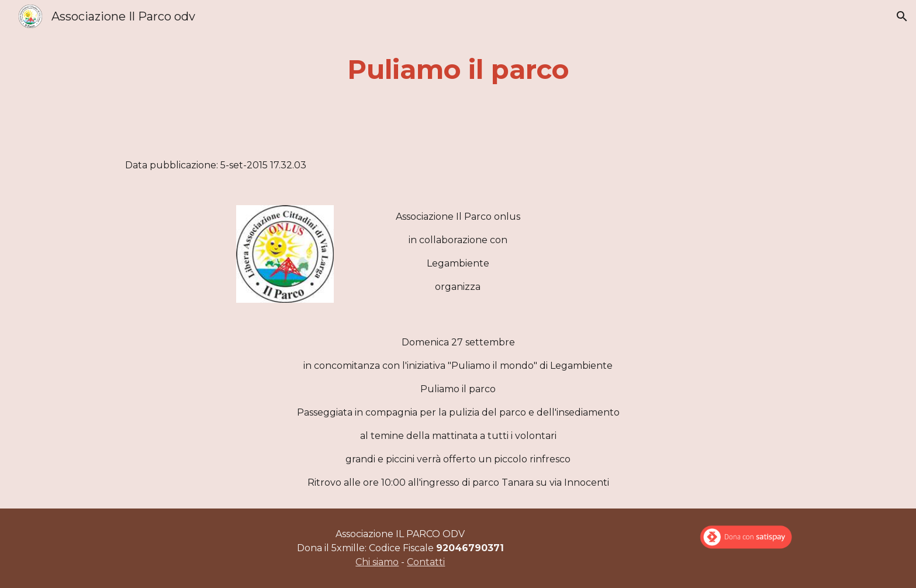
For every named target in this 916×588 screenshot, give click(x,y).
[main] (458, 70)
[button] (902, 16)
